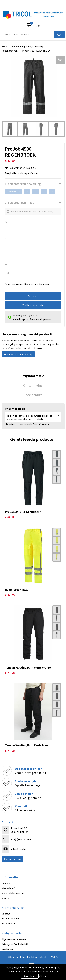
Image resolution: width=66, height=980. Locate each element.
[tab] (33, 376)
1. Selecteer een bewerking (23, 184)
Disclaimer (7, 949)
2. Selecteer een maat (19, 203)
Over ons (6, 883)
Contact (6, 914)
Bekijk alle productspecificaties (23, 173)
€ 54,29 (10, 595)
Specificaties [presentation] (33, 395)
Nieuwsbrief (8, 888)
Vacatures (7, 898)
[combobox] (28, 34)
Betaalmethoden (11, 918)
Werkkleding (18, 46)
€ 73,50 (10, 673)
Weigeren (43, 976)
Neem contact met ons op (18, 354)
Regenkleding (36, 46)
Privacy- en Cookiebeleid (15, 944)
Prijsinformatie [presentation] (33, 376)
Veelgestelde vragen (13, 893)
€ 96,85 (10, 517)
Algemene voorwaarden (14, 939)
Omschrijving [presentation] (33, 385)
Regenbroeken (10, 51)
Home (5, 46)
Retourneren (9, 923)
